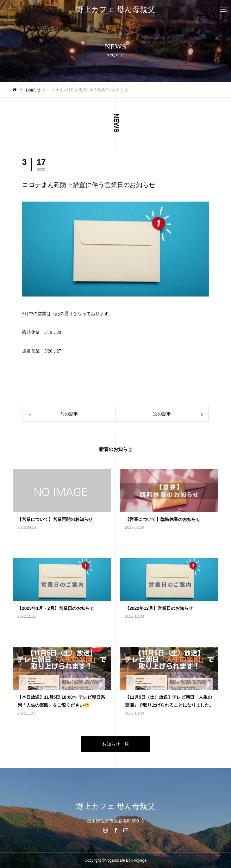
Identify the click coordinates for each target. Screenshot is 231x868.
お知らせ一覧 (115, 744)
